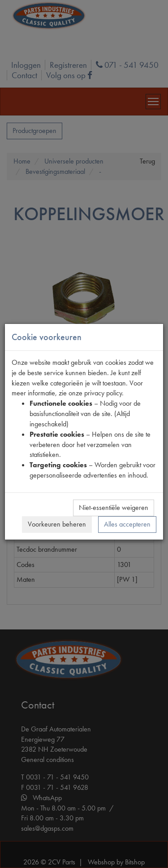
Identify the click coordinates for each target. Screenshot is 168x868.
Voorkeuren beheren (57, 524)
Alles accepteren (127, 524)
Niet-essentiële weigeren (114, 507)
